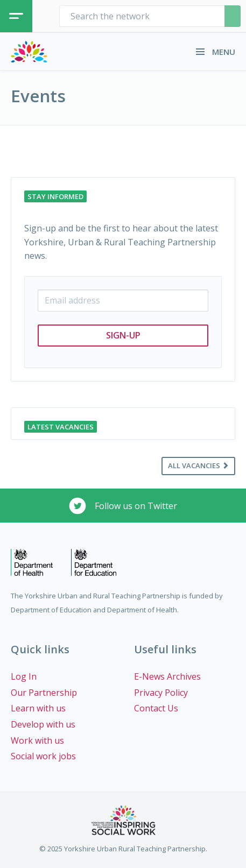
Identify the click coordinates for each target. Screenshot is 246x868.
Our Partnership (44, 693)
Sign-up (123, 335)
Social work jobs (43, 756)
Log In (24, 676)
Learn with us (38, 708)
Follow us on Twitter (123, 506)
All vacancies (198, 465)
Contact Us (156, 708)
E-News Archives (167, 676)
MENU (216, 52)
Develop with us (43, 724)
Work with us (37, 740)
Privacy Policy (161, 693)
